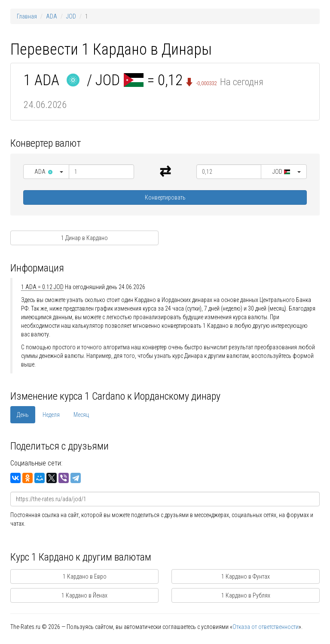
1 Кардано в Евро (85, 576)
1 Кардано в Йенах (84, 595)
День (23, 415)
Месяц (81, 415)
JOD (71, 16)
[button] (46, 172)
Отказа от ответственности (266, 627)
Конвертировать (165, 197)
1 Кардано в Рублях (246, 595)
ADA (52, 16)
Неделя (51, 415)
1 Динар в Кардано (84, 238)
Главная (27, 16)
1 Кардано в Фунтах (246, 576)
